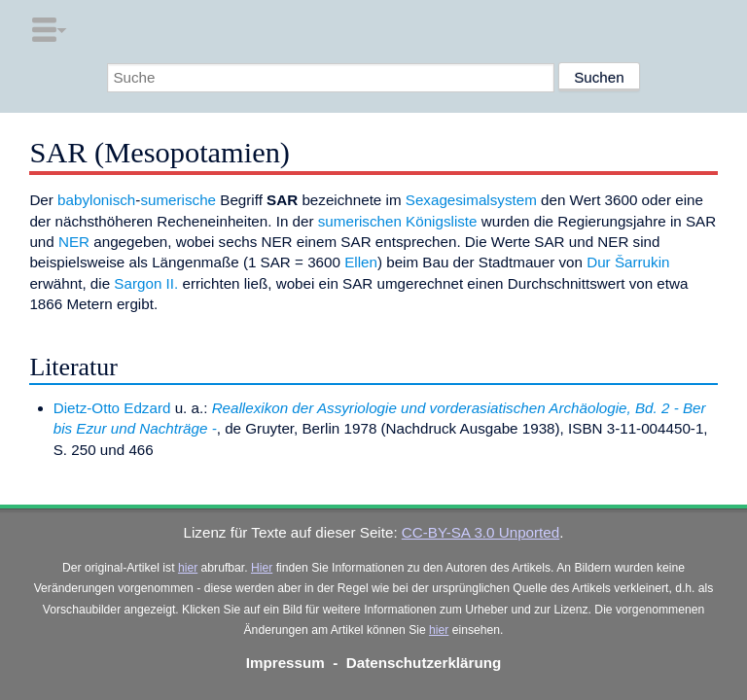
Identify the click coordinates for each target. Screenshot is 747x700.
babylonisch (96, 200)
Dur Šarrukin (628, 262)
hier (188, 568)
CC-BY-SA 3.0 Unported (480, 532)
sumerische (178, 200)
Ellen (361, 262)
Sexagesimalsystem (471, 200)
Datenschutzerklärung (424, 663)
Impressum (285, 663)
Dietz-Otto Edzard (112, 408)
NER (74, 242)
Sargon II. (146, 283)
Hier (262, 568)
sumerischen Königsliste (398, 221)
